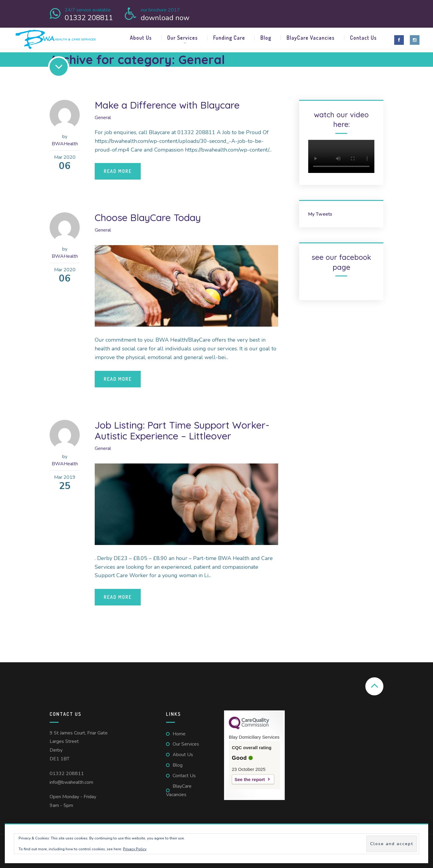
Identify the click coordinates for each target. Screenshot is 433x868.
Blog (266, 38)
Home (179, 734)
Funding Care (229, 38)
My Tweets (320, 214)
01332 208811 (67, 774)
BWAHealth (65, 144)
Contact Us (363, 38)
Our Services (183, 38)
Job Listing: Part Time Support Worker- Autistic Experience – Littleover (182, 430)
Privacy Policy (135, 849)
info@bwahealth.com (71, 782)
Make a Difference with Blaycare (167, 105)
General (103, 118)
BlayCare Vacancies (311, 38)
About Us (141, 38)
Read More (118, 171)
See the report (250, 779)
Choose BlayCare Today (148, 217)
